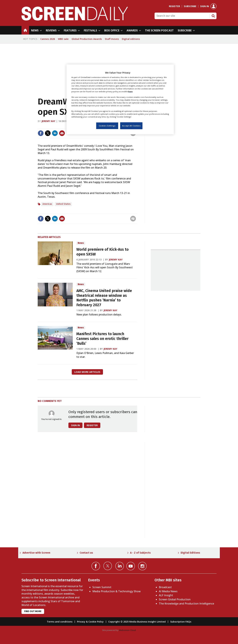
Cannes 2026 (48, 39)
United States (63, 204)
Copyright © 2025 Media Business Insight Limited (137, 622)
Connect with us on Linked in (120, 566)
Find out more (33, 611)
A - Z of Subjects (140, 553)
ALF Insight (166, 595)
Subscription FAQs (181, 622)
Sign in (205, 6)
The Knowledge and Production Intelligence (186, 604)
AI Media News (168, 591)
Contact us (86, 553)
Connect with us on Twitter (108, 566)
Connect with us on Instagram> (142, 566)
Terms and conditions (60, 622)
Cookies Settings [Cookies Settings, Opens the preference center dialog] (107, 126)
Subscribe (190, 6)
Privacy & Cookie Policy (90, 622)
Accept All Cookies (131, 126)
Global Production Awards (87, 39)
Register (174, 6)
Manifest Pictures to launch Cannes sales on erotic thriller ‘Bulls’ (102, 339)
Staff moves (112, 39)
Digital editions (131, 39)
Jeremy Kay (48, 121)
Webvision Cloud (127, 630)
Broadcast (165, 587)
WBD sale (63, 39)
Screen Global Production (175, 599)
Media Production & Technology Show (117, 591)
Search (213, 16)
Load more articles (87, 372)
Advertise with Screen (36, 553)
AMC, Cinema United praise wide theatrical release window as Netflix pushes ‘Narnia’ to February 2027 (104, 298)
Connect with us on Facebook (96, 566)
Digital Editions (190, 553)
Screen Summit (102, 587)
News (81, 243)
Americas (47, 204)
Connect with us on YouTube (131, 566)
